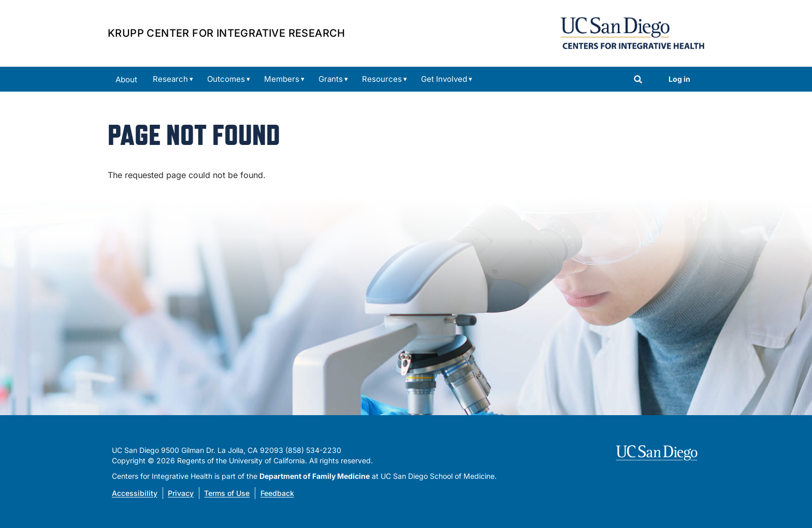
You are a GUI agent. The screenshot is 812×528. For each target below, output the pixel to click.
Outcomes (226, 79)
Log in (679, 79)
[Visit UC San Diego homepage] (658, 453)
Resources (382, 79)
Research (170, 79)
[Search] (638, 80)
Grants (331, 79)
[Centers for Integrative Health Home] (632, 32)
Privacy (181, 493)
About (126, 79)
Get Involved (444, 79)
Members (282, 79)
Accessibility (135, 493)
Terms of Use (227, 493)
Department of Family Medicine (315, 476)
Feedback (277, 493)
